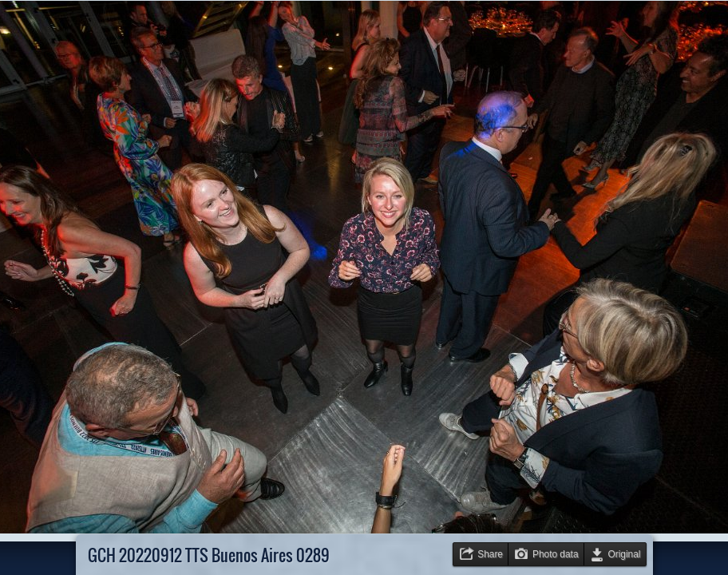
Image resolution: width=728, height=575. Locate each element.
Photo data (556, 554)
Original (625, 554)
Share (490, 554)
